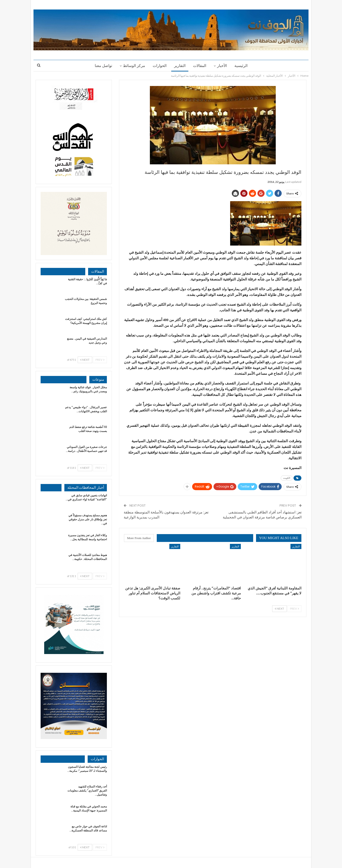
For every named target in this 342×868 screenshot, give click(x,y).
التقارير (180, 66)
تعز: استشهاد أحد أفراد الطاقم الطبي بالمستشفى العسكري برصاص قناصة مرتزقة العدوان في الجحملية (262, 515)
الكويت (287, 478)
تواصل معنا (101, 66)
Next (279, 609)
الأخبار (223, 66)
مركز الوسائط (133, 66)
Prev (294, 609)
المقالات (200, 66)
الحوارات (159, 66)
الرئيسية (243, 66)
